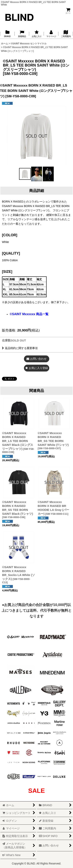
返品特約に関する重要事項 (20, 348)
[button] (25, 174)
